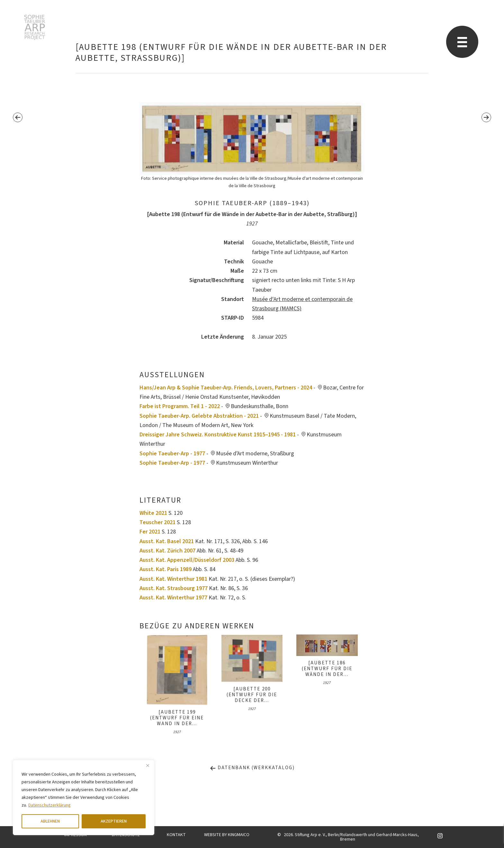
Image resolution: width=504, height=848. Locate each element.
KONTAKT (176, 835)
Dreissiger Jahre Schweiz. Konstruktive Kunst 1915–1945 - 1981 (218, 435)
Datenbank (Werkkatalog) (252, 768)
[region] (84, 798)
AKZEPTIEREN (114, 821)
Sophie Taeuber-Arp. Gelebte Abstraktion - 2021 (199, 416)
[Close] (148, 765)
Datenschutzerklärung (50, 805)
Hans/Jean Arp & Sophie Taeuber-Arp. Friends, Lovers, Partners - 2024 (226, 388)
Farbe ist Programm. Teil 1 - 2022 (180, 406)
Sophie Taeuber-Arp (35, 27)
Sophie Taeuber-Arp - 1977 (172, 454)
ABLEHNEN (50, 821)
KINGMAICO (239, 835)
